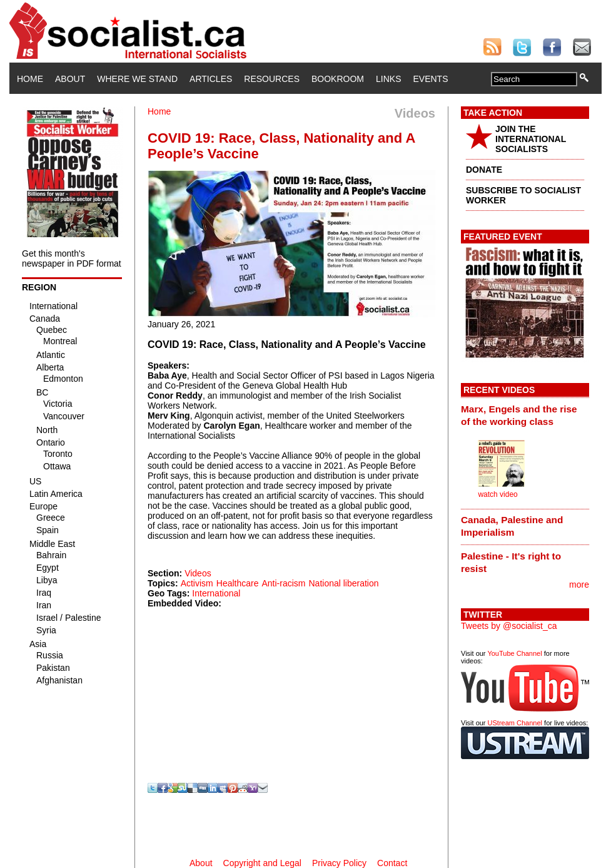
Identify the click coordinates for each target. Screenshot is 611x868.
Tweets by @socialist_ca (509, 626)
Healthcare (238, 583)
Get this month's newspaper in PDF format (72, 258)
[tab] (525, 415)
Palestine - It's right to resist (511, 562)
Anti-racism (283, 583)
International (216, 593)
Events (430, 79)
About (70, 79)
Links (388, 79)
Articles (211, 79)
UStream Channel (515, 723)
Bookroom (338, 79)
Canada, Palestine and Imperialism (512, 526)
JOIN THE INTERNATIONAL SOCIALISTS (531, 139)
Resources (272, 79)
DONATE (484, 170)
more (579, 585)
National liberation (343, 583)
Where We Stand (137, 79)
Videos (198, 573)
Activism (197, 583)
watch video (497, 494)
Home (30, 79)
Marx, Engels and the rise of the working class (519, 415)
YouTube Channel (514, 653)
